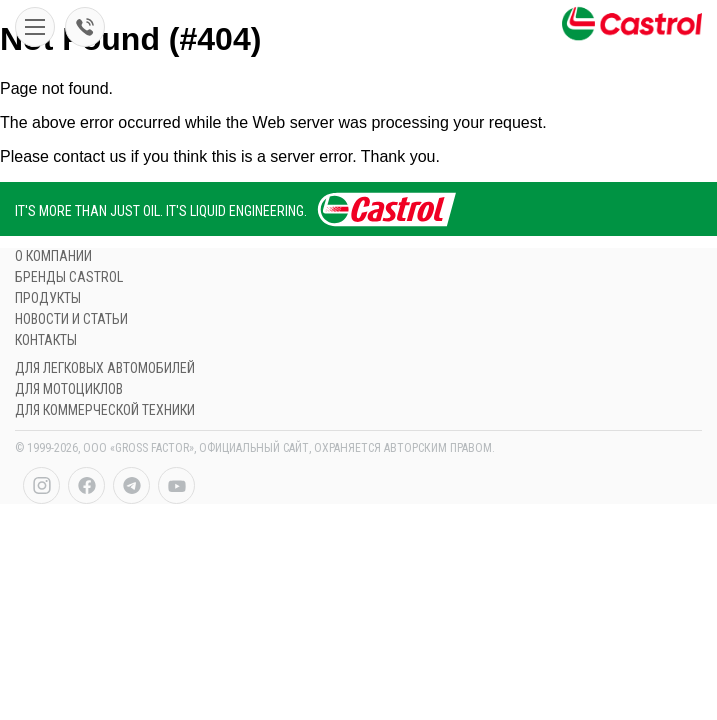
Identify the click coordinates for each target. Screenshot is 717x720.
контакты (46, 340)
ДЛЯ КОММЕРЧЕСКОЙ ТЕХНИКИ (105, 410)
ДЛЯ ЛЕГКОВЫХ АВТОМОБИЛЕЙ (105, 368)
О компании (53, 256)
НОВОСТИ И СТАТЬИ (71, 319)
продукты (48, 298)
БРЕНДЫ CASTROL (69, 277)
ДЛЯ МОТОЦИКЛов (69, 389)
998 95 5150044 (85, 27)
